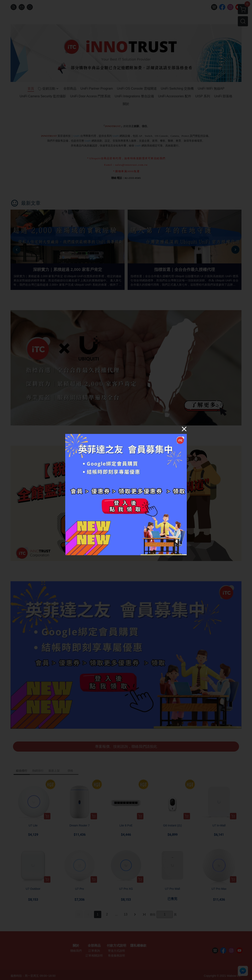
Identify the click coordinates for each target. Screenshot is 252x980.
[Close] (184, 429)
